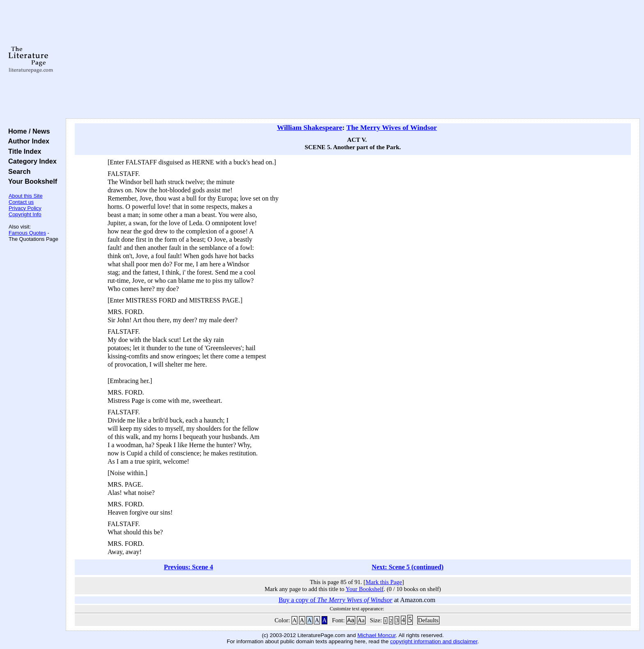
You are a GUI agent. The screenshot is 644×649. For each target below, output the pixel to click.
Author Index (27, 141)
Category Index (31, 161)
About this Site (26, 196)
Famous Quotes (27, 233)
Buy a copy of (335, 600)
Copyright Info (25, 214)
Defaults (428, 620)
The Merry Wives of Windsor (392, 127)
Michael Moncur (376, 635)
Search (17, 171)
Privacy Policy (25, 208)
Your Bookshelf (31, 181)
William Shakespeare (309, 127)
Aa (351, 620)
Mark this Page (384, 582)
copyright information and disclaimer (434, 641)
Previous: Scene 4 (189, 567)
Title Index (23, 151)
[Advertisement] (353, 60)
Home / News (27, 131)
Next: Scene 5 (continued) (408, 567)
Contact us (21, 202)
